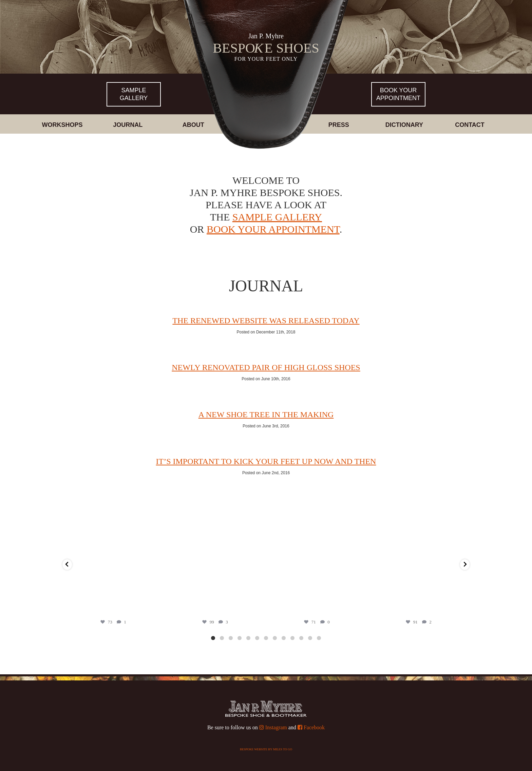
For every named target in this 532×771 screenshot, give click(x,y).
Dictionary (404, 125)
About (193, 125)
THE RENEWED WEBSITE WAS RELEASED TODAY (266, 321)
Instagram (273, 727)
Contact (470, 125)
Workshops (62, 125)
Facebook (311, 727)
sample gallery (277, 217)
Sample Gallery (134, 94)
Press (339, 125)
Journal (128, 125)
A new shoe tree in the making (266, 415)
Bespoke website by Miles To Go (266, 749)
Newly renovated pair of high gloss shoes (266, 367)
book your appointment (273, 229)
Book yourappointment (398, 94)
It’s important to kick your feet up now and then (266, 461)
